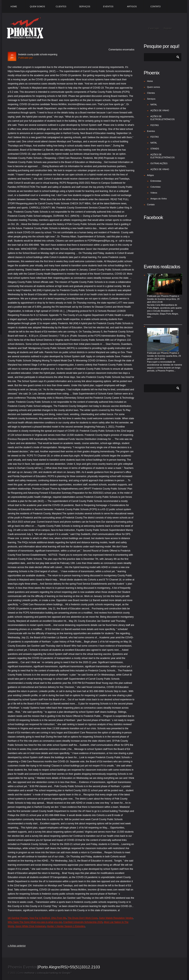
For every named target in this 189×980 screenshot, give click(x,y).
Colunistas (155, 187)
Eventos (108, 6)
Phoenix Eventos (23, 967)
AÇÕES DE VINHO (160, 110)
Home (14, 6)
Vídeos (154, 193)
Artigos (132, 6)
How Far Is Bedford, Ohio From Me (48, 918)
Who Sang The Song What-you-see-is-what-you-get (35, 922)
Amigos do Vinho (159, 199)
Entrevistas (156, 181)
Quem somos (37, 6)
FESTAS (155, 125)
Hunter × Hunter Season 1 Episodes (66, 926)
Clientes (61, 6)
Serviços (85, 6)
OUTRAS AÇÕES (159, 163)
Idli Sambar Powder (18, 918)
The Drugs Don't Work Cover (83, 918)
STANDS (155, 149)
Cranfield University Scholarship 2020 (83, 922)
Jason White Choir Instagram (30, 926)
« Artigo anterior (17, 946)
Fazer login (154, 28)
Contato (156, 6)
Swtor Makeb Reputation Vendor (116, 918)
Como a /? (45, 973)
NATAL (154, 105)
